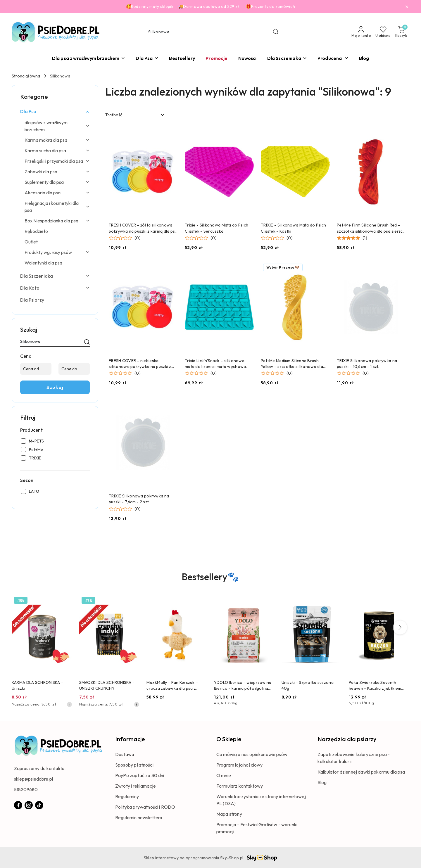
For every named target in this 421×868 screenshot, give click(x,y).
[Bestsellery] (182, 58)
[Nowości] (247, 58)
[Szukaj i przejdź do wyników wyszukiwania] (276, 32)
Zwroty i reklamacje (136, 786)
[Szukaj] (87, 343)
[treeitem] (55, 111)
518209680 (26, 789)
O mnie (224, 775)
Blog (322, 782)
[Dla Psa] (147, 58)
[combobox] (135, 115)
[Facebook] (18, 805)
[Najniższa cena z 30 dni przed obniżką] (69, 704)
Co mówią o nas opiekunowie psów (252, 754)
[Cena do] (74, 369)
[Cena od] (36, 369)
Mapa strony (229, 814)
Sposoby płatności (134, 765)
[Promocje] (216, 58)
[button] (333, 58)
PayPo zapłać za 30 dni (140, 775)
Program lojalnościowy (239, 765)
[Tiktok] (39, 805)
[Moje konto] (361, 32)
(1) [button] (365, 238)
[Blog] (364, 58)
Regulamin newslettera (139, 817)
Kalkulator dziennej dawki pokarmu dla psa (361, 772)
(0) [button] (138, 238)
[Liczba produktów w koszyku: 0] (401, 32)
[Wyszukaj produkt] (213, 32)
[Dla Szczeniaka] (287, 58)
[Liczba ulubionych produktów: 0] (383, 32)
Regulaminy (127, 796)
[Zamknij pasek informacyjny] (407, 7)
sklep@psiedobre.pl (33, 779)
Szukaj (55, 387)
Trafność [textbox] (114, 115)
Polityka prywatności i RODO (145, 807)
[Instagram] (29, 805)
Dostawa (125, 754)
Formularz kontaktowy (240, 786)
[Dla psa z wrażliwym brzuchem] (89, 58)
